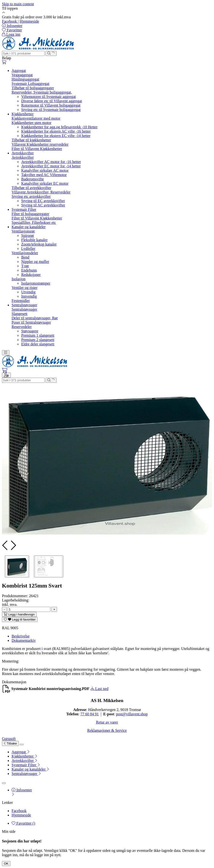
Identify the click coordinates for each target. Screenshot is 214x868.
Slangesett (19, 314)
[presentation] (6, 545)
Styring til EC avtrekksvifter (43, 201)
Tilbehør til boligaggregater (33, 88)
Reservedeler (22, 327)
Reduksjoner (31, 275)
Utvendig (28, 292)
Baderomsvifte (32, 179)
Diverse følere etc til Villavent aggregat (52, 101)
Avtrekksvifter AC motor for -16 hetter (51, 162)
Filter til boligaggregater (30, 214)
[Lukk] (22, 745)
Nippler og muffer (35, 262)
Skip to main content (18, 4)
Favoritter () (23, 823)
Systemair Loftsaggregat (30, 84)
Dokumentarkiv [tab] (24, 640)
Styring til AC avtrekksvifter (43, 205)
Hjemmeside (29, 21)
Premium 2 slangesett (38, 340)
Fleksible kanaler (34, 240)
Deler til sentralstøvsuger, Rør (35, 318)
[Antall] (29, 609)
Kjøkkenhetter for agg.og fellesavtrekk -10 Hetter (59, 127)
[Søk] (23, 53)
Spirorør (28, 236)
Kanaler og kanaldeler (29, 227)
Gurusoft (9, 739)
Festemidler (21, 301)
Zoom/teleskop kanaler (39, 244)
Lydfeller (28, 249)
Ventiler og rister (25, 288)
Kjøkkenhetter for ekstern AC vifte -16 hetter (56, 131)
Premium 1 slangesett (38, 335)
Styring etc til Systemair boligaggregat (51, 110)
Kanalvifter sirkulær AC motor (45, 170)
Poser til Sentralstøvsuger (31, 322)
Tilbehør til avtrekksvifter (31, 188)
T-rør (25, 266)
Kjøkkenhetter (23, 114)
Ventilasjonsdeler (25, 253)
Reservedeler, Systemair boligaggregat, (42, 92)
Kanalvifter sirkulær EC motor (45, 183)
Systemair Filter (24, 209)
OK (6, 864)
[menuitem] (112, 752)
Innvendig (29, 296)
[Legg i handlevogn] (19, 614)
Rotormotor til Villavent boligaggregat (51, 105)
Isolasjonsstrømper (36, 283)
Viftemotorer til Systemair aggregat (49, 97)
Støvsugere (30, 331)
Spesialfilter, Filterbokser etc (34, 222)
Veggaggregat (22, 75)
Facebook (10, 21)
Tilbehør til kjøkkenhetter (31, 140)
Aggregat (19, 71)
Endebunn (29, 270)
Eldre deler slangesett (38, 344)
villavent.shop (137, 714)
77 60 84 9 (89, 714)
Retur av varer (107, 722)
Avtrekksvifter (23, 153)
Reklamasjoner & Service (107, 730)
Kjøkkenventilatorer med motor (36, 118)
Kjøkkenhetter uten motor (31, 123)
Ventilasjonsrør (23, 231)
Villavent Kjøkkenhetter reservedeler (40, 144)
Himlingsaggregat (25, 79)
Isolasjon (19, 279)
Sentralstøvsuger (24, 305)
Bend (25, 257)
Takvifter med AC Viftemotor (44, 175)
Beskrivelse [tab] (21, 636)
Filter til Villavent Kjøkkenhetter (37, 149)
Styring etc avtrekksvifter (31, 196)
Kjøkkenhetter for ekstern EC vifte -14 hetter (56, 136)
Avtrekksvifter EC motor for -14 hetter (51, 166)
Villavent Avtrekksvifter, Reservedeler (41, 192)
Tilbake (10, 743)
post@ (121, 714)
